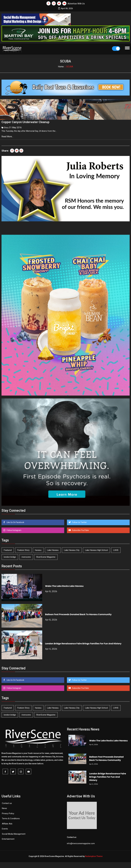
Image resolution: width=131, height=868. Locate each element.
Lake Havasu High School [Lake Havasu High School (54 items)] (96, 549)
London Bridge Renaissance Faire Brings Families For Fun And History (83, 642)
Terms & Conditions (11, 818)
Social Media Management (14, 833)
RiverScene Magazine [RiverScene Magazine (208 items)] (46, 556)
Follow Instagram (14, 529)
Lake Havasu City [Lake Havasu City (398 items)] (72, 549)
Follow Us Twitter (79, 521)
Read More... (8, 135)
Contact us (7, 802)
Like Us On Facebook (15, 521)
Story (6, 126)
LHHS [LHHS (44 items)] (116, 549)
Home (61, 67)
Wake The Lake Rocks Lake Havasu (64, 585)
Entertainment (8, 838)
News (4, 807)
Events (5, 828)
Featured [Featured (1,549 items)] (8, 549)
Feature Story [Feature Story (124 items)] (23, 549)
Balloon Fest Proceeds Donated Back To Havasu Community (78, 613)
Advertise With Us (76, 4)
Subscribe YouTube (80, 529)
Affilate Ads (7, 823)
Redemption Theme (94, 855)
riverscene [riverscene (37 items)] (26, 556)
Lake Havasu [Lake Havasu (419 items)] (53, 549)
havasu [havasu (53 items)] (38, 549)
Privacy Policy (8, 812)
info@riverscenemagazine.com (81, 842)
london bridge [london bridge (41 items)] (10, 556)
